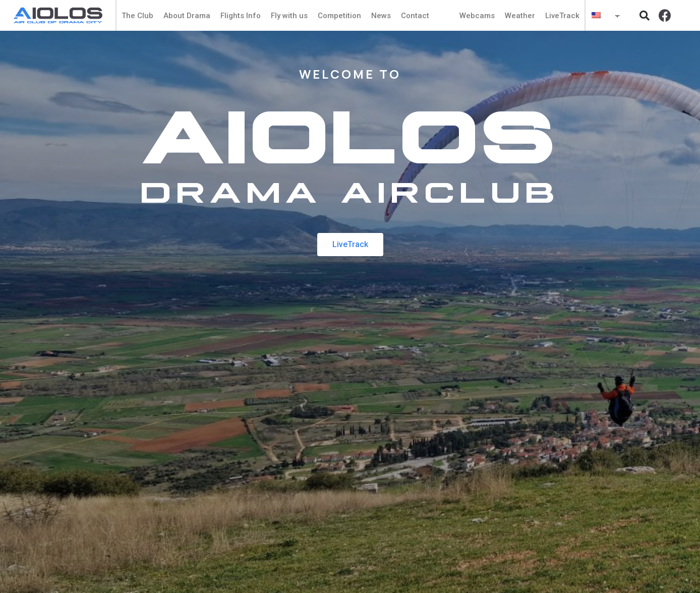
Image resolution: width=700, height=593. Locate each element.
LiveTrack (562, 16)
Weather (520, 16)
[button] (645, 16)
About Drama (187, 16)
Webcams (477, 16)
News (381, 16)
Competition (339, 16)
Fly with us (289, 16)
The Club (137, 16)
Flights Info (241, 16)
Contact (415, 16)
